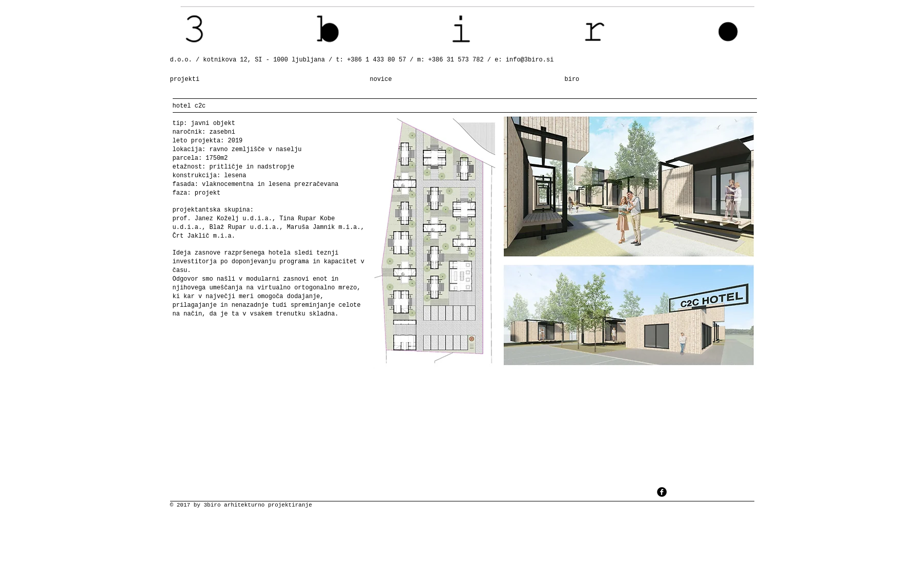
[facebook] (662, 492)
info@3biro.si (530, 60)
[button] (565, 241)
